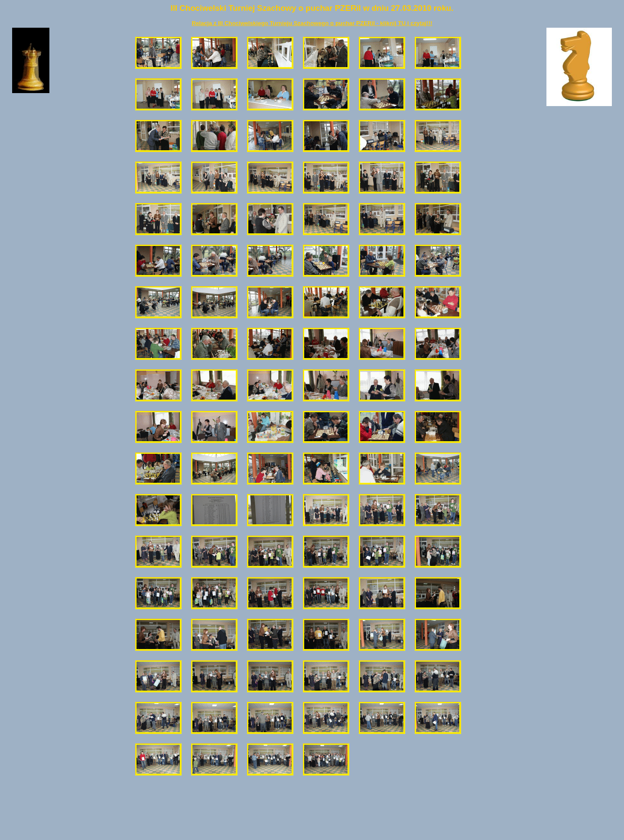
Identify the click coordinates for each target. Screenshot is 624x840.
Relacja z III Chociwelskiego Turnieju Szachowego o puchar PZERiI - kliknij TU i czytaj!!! (312, 23)
